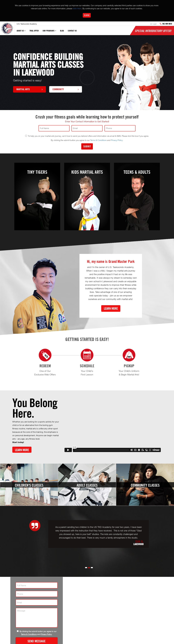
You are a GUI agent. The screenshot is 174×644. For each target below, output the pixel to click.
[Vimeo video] (113, 425)
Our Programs (49, 32)
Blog (62, 31)
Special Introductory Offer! (153, 31)
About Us (21, 32)
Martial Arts (30, 89)
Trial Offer (34, 31)
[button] (86, 568)
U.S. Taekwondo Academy (27, 24)
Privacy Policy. (117, 140)
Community (66, 89)
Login (154, 24)
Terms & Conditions (98, 140)
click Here (77, 8)
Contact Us (72, 31)
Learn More (111, 308)
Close (87, 15)
